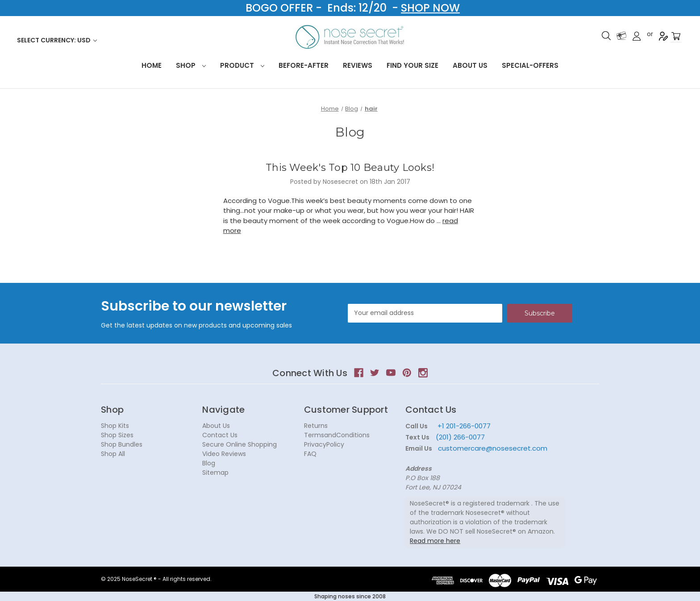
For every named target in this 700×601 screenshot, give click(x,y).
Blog (209, 463)
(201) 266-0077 (460, 437)
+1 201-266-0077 (464, 426)
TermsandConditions (337, 435)
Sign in (637, 36)
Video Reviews (224, 454)
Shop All (113, 454)
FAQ (310, 454)
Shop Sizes (117, 435)
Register (663, 36)
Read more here (435, 541)
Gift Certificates (621, 36)
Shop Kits (115, 426)
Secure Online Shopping (240, 444)
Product (242, 65)
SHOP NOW (430, 8)
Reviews (358, 65)
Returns (316, 426)
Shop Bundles (122, 444)
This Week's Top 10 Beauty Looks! (350, 168)
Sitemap (215, 473)
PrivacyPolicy (324, 444)
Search (606, 36)
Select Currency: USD (57, 40)
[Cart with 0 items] (676, 36)
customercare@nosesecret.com (492, 448)
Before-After (304, 65)
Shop (191, 65)
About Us (470, 65)
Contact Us (220, 435)
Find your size (412, 65)
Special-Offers (530, 65)
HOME (152, 65)
